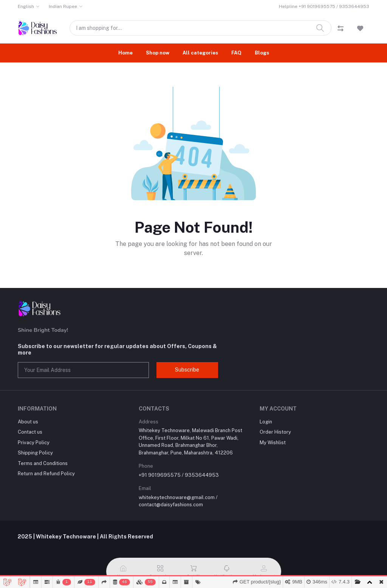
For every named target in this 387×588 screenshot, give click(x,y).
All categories (200, 53)
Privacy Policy (34, 443)
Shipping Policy (35, 453)
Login (266, 422)
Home (125, 53)
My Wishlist (273, 443)
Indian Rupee (63, 6)
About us (28, 422)
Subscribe (187, 370)
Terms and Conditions (43, 463)
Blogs (262, 53)
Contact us (30, 432)
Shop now (158, 53)
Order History (275, 432)
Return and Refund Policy (46, 474)
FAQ (236, 53)
